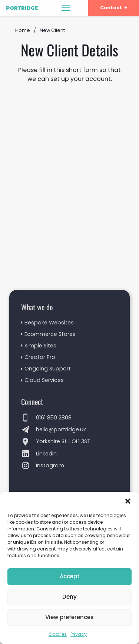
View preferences (69, 617)
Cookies (58, 634)
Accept (70, 576)
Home (23, 30)
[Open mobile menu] (66, 8)
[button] (128, 501)
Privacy (79, 634)
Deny (69, 597)
